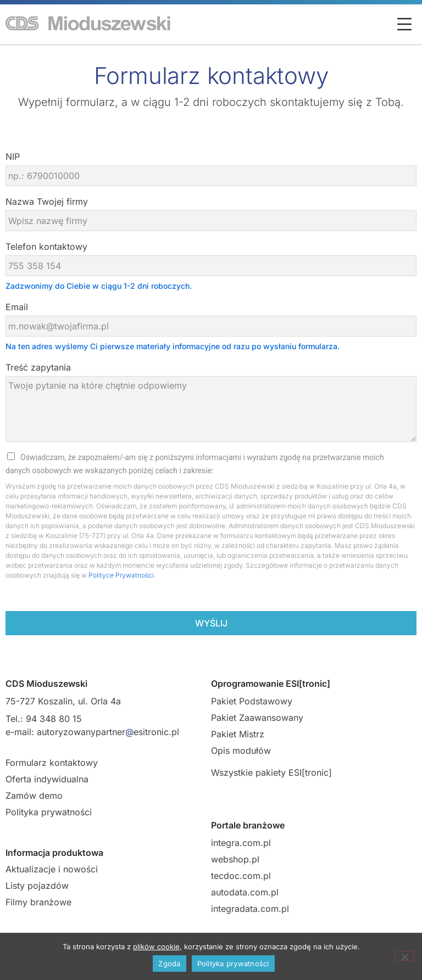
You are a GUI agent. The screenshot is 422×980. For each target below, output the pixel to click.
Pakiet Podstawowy (252, 701)
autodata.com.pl (245, 892)
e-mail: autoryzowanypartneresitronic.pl (92, 732)
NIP (13, 156)
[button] (404, 25)
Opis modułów (241, 751)
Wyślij (211, 623)
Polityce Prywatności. (122, 575)
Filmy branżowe (38, 902)
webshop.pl (235, 859)
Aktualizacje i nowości (52, 869)
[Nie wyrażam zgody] (404, 956)
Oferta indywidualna (47, 779)
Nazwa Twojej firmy (47, 201)
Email (17, 307)
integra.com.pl (241, 843)
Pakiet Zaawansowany (257, 718)
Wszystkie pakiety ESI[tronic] (271, 772)
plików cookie (156, 947)
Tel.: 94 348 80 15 (44, 719)
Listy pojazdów (37, 886)
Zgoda (169, 964)
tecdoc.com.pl (241, 876)
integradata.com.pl (250, 909)
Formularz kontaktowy (52, 763)
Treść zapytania (38, 367)
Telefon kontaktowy (46, 247)
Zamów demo (34, 796)
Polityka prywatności (49, 812)
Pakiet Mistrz (238, 734)
